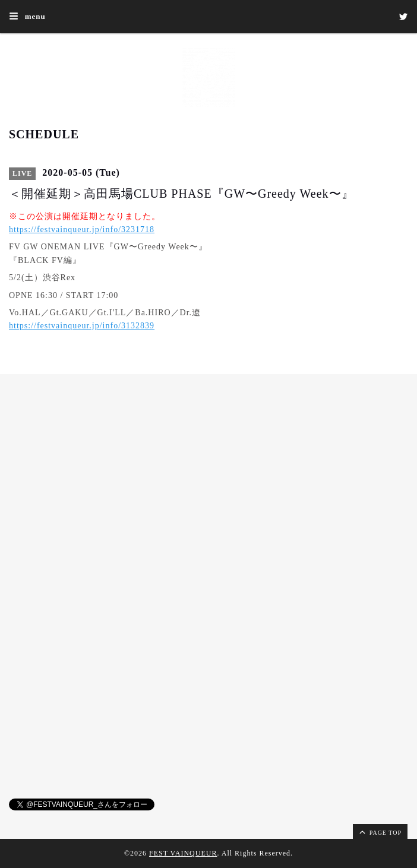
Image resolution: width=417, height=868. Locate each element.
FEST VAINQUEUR (183, 853)
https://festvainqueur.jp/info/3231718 (82, 229)
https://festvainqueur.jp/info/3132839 (82, 326)
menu (27, 16)
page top (380, 832)
